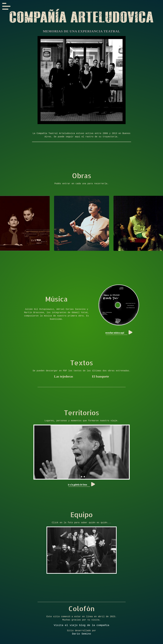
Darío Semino (81, 635)
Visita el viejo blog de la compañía (81, 626)
